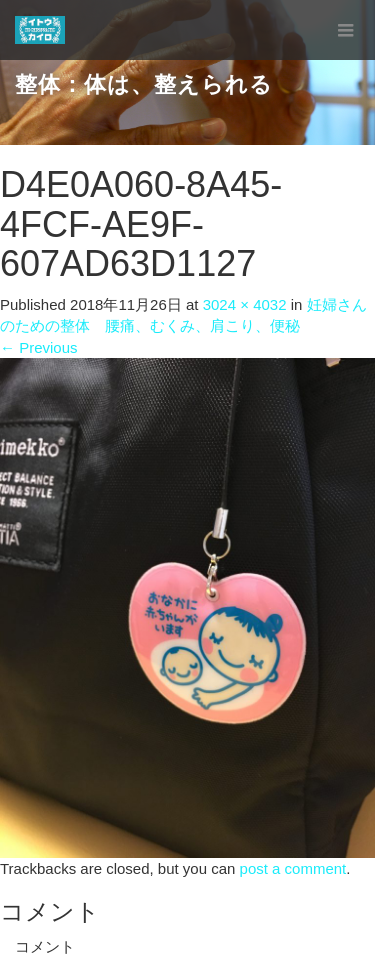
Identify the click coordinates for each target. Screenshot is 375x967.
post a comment (293, 868)
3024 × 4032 (245, 304)
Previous (39, 347)
